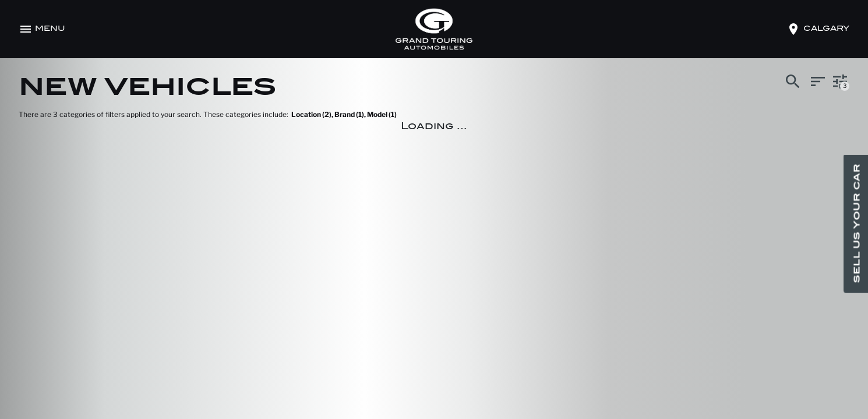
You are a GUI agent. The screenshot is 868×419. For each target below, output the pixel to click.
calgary (826, 29)
